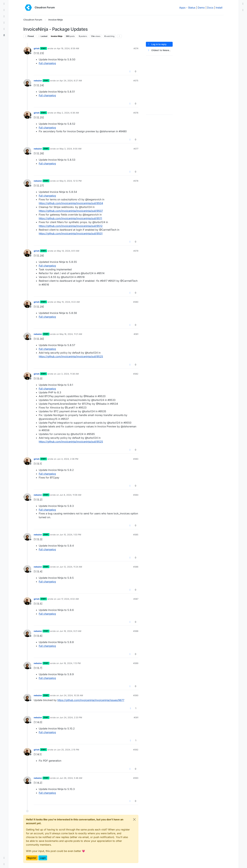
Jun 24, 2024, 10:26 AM (71, 695)
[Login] (243, 4)
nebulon (38, 81)
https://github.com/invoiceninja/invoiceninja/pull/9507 (71, 211)
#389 (136, 663)
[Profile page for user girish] (27, 51)
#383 (136, 459)
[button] (4, 858)
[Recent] (4, 10)
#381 (136, 334)
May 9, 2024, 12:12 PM (71, 181)
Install (219, 8)
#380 (136, 302)
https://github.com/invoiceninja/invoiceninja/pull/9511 (70, 218)
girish (37, 48)
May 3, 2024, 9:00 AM (70, 149)
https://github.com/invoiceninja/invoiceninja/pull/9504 (71, 203)
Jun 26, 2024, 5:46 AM (71, 778)
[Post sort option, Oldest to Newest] (159, 50)
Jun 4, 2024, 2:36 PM (68, 459)
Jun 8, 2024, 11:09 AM (70, 495)
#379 (136, 251)
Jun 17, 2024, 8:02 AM (68, 599)
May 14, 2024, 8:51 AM (68, 251)
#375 (136, 81)
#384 (136, 495)
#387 (136, 599)
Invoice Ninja (57, 36)
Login (43, 858)
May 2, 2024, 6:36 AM (68, 113)
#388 (136, 631)
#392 (136, 750)
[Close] (134, 819)
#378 (136, 181)
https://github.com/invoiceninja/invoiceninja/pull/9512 (71, 226)
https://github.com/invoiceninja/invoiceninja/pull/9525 (71, 356)
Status (192, 8)
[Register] (243, 10)
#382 (136, 374)
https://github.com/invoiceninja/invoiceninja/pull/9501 (71, 233)
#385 (136, 535)
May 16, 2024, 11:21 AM (71, 334)
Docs (210, 8)
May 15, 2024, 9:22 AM (68, 302)
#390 (136, 695)
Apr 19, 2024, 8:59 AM (68, 48)
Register (32, 858)
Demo (201, 8)
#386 (136, 567)
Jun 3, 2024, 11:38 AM (68, 374)
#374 (136, 48)
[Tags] (4, 16)
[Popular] (4, 23)
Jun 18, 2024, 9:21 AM (70, 631)
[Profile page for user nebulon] (27, 83)
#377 (136, 149)
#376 (136, 113)
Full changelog (47, 63)
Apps (182, 8)
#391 (136, 717)
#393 (136, 778)
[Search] (4, 35)
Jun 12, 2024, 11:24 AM (71, 567)
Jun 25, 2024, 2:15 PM (68, 750)
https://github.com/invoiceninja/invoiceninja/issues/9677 (91, 700)
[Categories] (4, 4)
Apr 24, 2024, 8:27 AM (71, 81)
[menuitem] (243, 4)
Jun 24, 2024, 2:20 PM (71, 717)
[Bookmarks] (4, 29)
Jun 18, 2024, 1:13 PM (70, 663)
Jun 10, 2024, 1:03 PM (70, 535)
